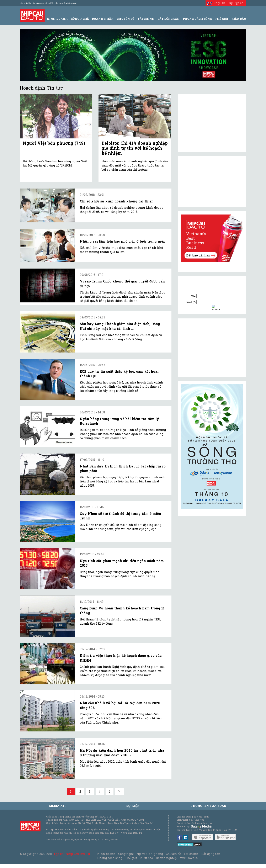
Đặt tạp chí (237, 3)
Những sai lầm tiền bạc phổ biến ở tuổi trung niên (123, 241)
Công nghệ (126, 854)
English (216, 3)
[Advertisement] (212, 348)
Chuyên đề (126, 19)
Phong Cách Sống (197, 19)
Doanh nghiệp (166, 858)
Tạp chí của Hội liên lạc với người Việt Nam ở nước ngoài (48, 3)
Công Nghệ (80, 19)
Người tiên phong (150, 854)
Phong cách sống (110, 858)
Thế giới (222, 19)
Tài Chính (146, 19)
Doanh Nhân (103, 19)
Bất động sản (169, 19)
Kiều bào (147, 858)
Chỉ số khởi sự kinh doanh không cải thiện (117, 201)
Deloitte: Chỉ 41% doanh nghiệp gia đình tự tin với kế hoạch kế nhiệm (135, 148)
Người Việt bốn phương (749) (54, 143)
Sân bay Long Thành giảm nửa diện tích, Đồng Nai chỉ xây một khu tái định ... (120, 326)
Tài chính (191, 854)
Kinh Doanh (57, 19)
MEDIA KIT (58, 806)
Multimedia (189, 858)
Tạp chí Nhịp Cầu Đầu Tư (72, 854)
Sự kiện (133, 806)
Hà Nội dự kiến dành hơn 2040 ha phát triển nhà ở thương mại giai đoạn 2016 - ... (122, 753)
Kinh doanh (106, 854)
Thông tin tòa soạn (209, 806)
